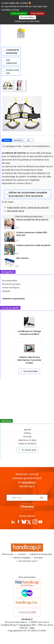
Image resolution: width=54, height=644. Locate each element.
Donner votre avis (11, 71)
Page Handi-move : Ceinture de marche (28, 207)
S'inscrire (27, 507)
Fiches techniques (11, 288)
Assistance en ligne (27, 440)
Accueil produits (10, 281)
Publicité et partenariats (13, 299)
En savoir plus (27, 450)
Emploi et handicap (27, 444)
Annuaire (27, 437)
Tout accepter (19, 13)
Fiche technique (18, 140)
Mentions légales (22, 558)
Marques (6, 291)
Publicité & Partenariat (41, 554)
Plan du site (8, 554)
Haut (32, 628)
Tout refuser (37, 13)
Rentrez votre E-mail (28, 493)
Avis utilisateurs (10, 61)
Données (38, 558)
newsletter (29, 482)
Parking (27, 433)
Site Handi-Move (16, 211)
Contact (22, 554)
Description (7, 140)
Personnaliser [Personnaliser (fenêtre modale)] (27, 17)
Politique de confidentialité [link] (27, 21)
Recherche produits (11, 284)
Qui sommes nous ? (28, 561)
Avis (28, 140)
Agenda (27, 430)
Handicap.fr (25, 625)
